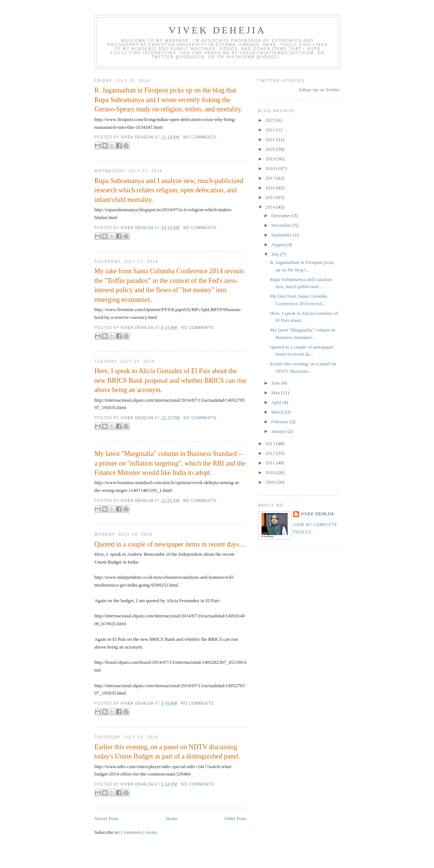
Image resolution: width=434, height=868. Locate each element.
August (279, 244)
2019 (271, 159)
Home (172, 818)
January (279, 431)
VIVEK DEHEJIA (217, 30)
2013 (271, 443)
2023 (271, 120)
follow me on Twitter (319, 90)
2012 (271, 453)
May (276, 393)
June (276, 383)
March (278, 412)
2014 (271, 207)
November (282, 225)
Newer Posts (106, 818)
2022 (271, 130)
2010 (271, 472)
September (282, 235)
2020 (271, 149)
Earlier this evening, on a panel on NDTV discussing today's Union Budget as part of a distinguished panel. (167, 752)
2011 (271, 463)
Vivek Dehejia (317, 514)
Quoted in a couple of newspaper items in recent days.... (170, 544)
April (277, 402)
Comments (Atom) (139, 832)
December (282, 216)
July (276, 254)
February (281, 422)
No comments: (200, 137)
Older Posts (236, 818)
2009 (271, 482)
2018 (271, 168)
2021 (271, 139)
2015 (271, 197)
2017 (271, 178)
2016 (271, 188)
